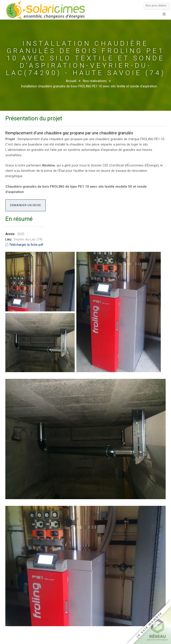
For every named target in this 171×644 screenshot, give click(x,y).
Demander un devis (25, 205)
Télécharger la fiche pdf (26, 245)
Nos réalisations (95, 81)
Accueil (71, 81)
